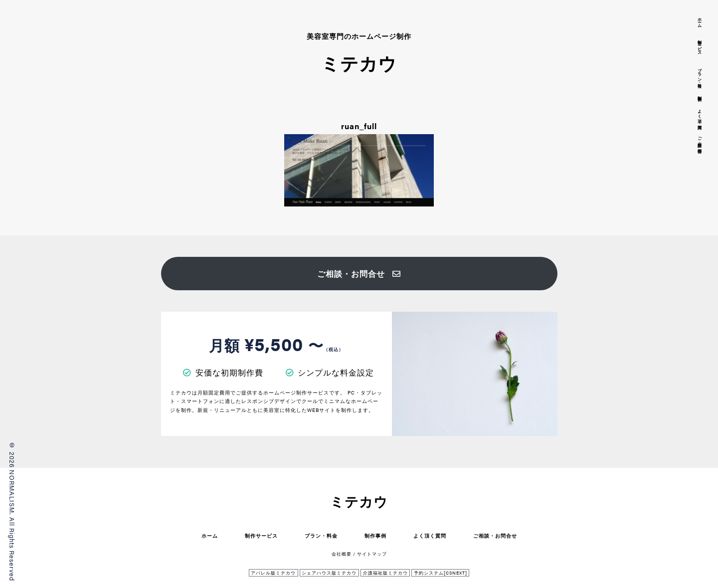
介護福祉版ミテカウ (385, 573)
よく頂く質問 (430, 535)
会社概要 (342, 554)
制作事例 (375, 535)
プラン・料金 (321, 535)
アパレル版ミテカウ (273, 573)
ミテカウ (359, 501)
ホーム (210, 535)
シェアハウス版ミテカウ (329, 573)
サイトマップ (372, 554)
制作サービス (261, 535)
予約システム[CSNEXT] (441, 573)
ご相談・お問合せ (359, 274)
